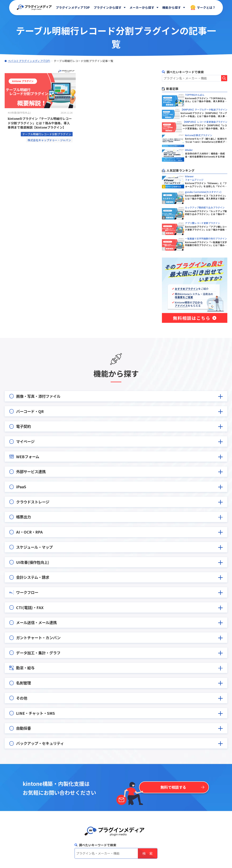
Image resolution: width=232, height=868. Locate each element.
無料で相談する (173, 787)
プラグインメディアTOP (73, 7)
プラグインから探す (108, 7)
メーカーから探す (142, 7)
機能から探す (172, 7)
